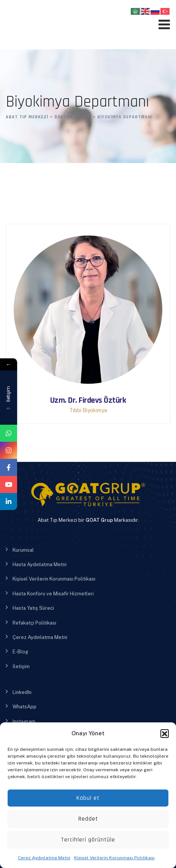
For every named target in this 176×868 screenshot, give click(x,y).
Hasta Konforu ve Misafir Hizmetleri (53, 594)
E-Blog (20, 652)
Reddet (88, 819)
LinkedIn (22, 692)
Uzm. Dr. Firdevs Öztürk (88, 400)
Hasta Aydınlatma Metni (40, 564)
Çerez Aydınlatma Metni (44, 858)
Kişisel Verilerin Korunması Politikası (114, 858)
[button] (165, 733)
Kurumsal (23, 550)
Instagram (24, 721)
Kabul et (88, 798)
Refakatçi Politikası (34, 623)
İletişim (21, 666)
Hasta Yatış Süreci (33, 608)
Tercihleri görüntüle (88, 840)
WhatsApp (25, 707)
